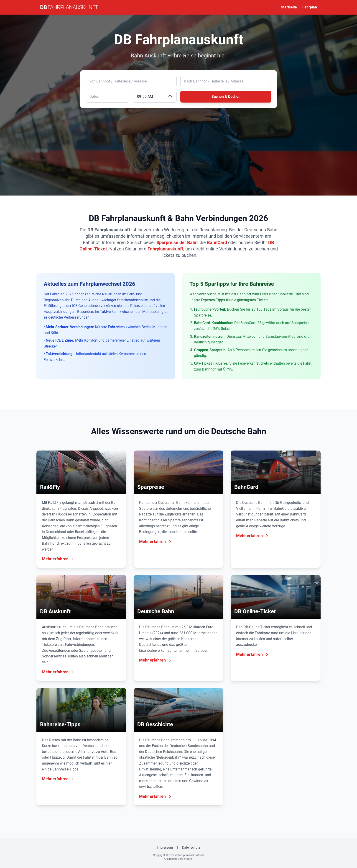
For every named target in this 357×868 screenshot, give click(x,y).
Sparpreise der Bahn (177, 242)
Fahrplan (310, 7)
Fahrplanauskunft (165, 249)
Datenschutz (191, 847)
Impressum (165, 847)
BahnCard (217, 242)
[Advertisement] (178, 145)
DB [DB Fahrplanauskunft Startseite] (69, 7)
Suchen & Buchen (226, 97)
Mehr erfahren (58, 559)
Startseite (289, 7)
